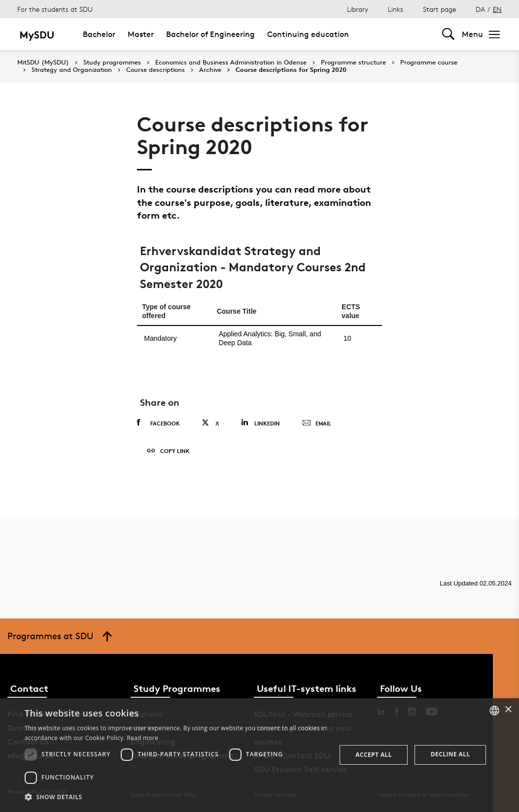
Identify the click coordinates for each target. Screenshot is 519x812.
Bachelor (99, 34)
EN (497, 9)
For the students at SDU (55, 9)
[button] (176, 797)
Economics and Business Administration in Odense (231, 63)
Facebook (158, 423)
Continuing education (308, 34)
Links (396, 9)
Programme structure (353, 63)
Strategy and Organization (72, 70)
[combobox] (494, 711)
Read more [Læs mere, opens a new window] (142, 738)
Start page (439, 9)
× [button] (508, 710)
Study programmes (112, 63)
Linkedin (260, 423)
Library (358, 9)
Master (141, 34)
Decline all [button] (450, 754)
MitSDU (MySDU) (43, 62)
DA (480, 9)
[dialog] (259, 755)
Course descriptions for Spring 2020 (291, 70)
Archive (210, 70)
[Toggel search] (448, 34)
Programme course (429, 63)
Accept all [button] (374, 755)
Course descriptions (156, 70)
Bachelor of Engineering (210, 34)
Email (317, 423)
